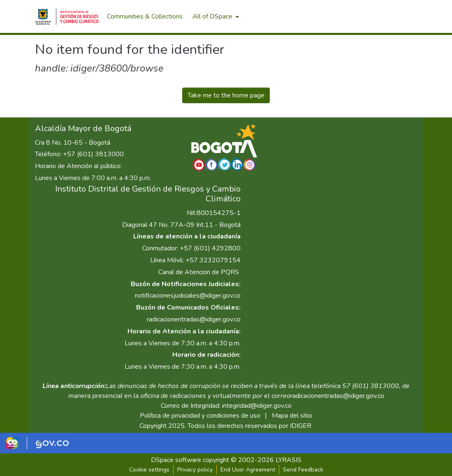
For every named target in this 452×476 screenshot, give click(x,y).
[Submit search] (374, 16)
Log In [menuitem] (402, 16)
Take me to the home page (226, 95)
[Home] (67, 16)
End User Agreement (248, 470)
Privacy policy (195, 470)
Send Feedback (303, 470)
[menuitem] (215, 16)
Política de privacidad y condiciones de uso (200, 416)
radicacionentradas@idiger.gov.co (194, 319)
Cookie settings (149, 470)
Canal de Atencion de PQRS (199, 272)
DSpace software (176, 460)
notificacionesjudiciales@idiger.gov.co (188, 296)
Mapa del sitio (292, 416)
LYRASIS (289, 460)
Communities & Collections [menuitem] (145, 16)
